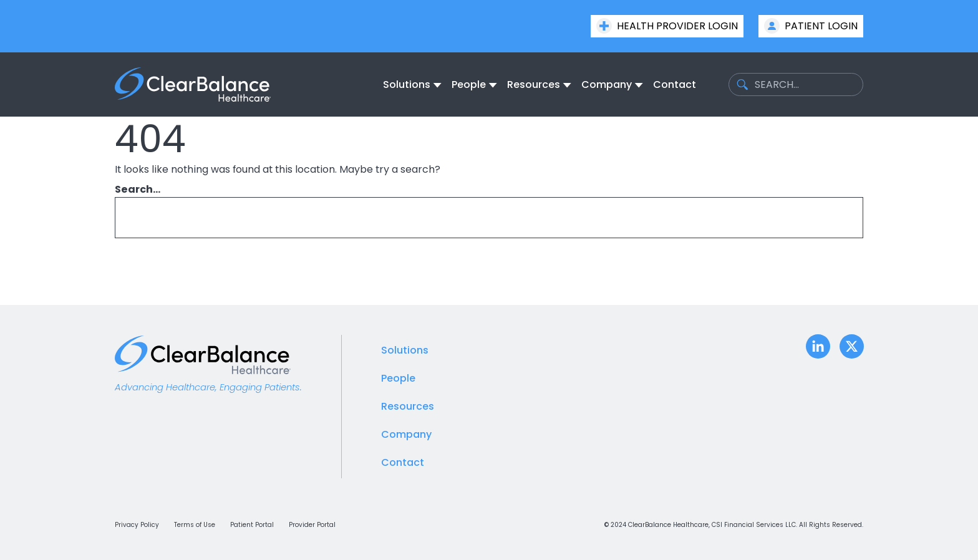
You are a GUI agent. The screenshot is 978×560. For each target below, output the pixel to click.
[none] (412, 84)
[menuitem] (408, 84)
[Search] (835, 218)
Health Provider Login (667, 26)
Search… (138, 189)
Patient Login (811, 26)
